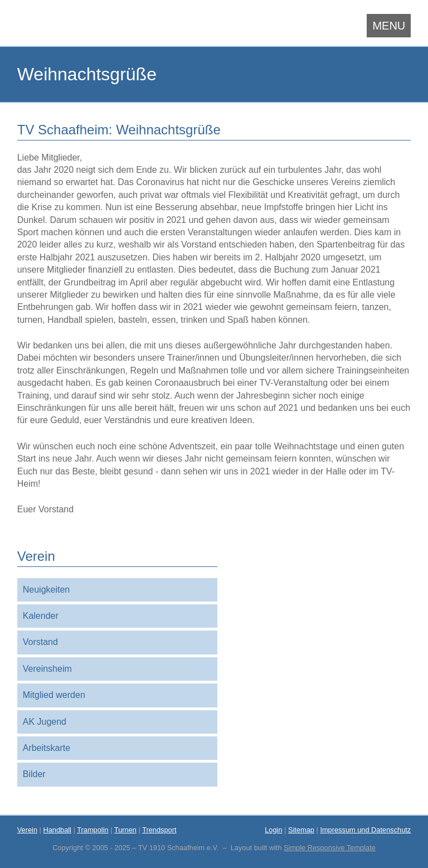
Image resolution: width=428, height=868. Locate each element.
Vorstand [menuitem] (40, 642)
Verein (27, 830)
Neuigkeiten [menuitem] (47, 590)
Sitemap (301, 830)
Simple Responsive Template (330, 848)
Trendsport (159, 830)
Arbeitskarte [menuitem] (47, 748)
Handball (57, 830)
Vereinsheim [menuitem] (47, 669)
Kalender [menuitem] (41, 616)
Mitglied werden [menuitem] (54, 695)
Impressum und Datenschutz (365, 830)
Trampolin (93, 830)
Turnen (125, 830)
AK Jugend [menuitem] (45, 722)
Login (273, 830)
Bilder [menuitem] (34, 774)
